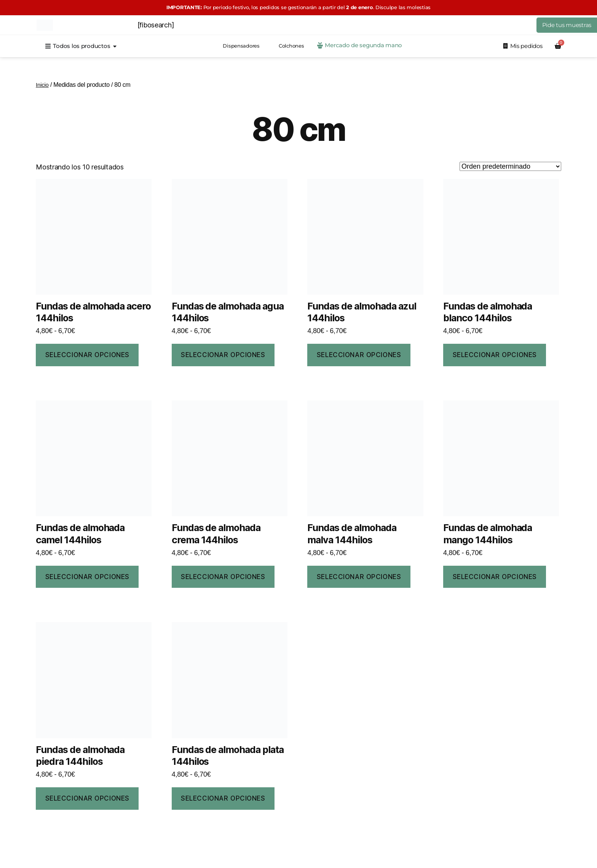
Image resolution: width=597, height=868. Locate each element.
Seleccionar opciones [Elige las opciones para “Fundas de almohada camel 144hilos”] (87, 577)
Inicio (43, 85)
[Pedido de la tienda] (510, 166)
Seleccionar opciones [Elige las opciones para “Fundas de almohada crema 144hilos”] (223, 577)
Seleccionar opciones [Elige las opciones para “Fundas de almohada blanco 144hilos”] (495, 355)
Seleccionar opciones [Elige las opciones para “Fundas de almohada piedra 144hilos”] (87, 798)
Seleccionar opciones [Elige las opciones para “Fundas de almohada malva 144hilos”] (359, 577)
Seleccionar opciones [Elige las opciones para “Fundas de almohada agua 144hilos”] (223, 355)
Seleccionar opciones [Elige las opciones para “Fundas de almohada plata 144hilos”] (223, 798)
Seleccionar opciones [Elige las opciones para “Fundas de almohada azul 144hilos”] (359, 355)
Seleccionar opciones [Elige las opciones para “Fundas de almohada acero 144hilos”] (87, 355)
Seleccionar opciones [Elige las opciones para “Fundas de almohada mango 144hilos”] (495, 577)
